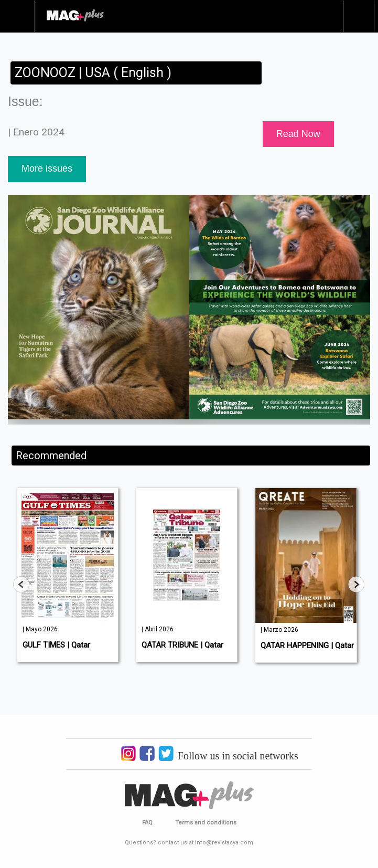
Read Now (298, 134)
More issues (47, 168)
